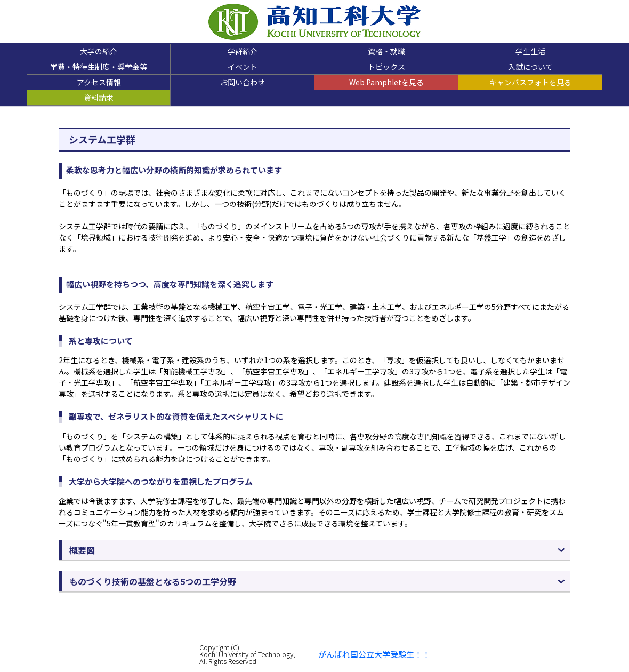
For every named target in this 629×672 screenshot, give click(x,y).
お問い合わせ (243, 82)
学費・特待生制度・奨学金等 (99, 67)
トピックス (386, 67)
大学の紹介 (99, 51)
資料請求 (99, 98)
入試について (530, 67)
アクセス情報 (99, 82)
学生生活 (530, 51)
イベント (243, 67)
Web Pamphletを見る (386, 82)
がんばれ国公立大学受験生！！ (374, 654)
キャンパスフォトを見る (530, 82)
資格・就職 (386, 51)
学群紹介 (243, 51)
